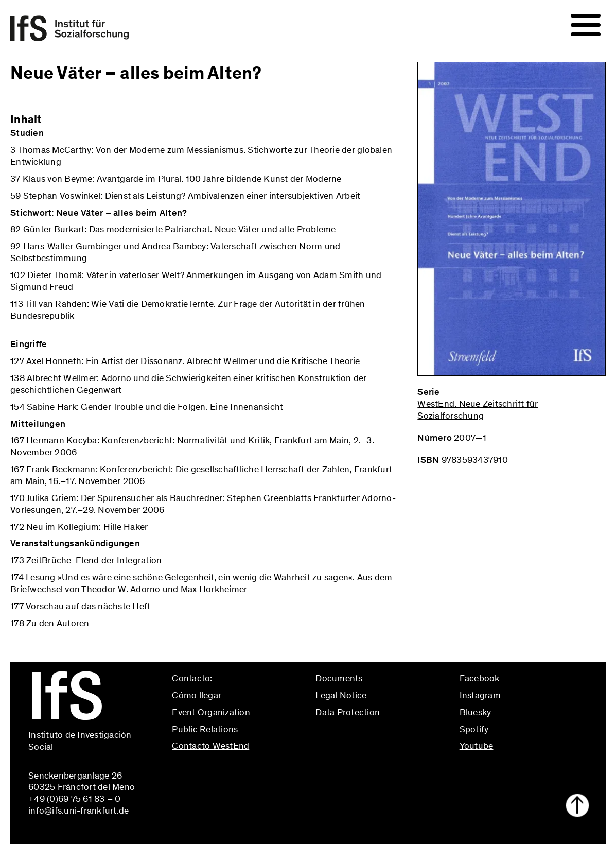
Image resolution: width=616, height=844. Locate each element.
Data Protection (348, 712)
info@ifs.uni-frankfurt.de (222, 768)
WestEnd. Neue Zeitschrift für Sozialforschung (478, 410)
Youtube (477, 746)
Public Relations (205, 729)
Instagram (480, 695)
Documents (339, 678)
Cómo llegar (197, 695)
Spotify (474, 729)
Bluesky (476, 712)
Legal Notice (341, 695)
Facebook (480, 678)
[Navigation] (586, 25)
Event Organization (211, 712)
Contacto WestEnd (210, 746)
